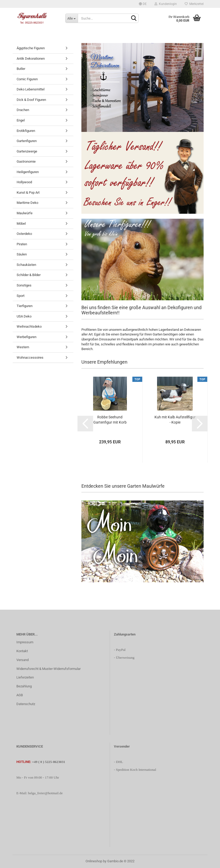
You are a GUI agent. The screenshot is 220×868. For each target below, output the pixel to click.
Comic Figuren (27, 79)
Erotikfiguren (26, 131)
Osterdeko (24, 234)
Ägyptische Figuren (31, 48)
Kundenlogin (166, 4)
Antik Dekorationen (31, 59)
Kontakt (22, 651)
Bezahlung (24, 686)
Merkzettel (194, 4)
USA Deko (24, 316)
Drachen (23, 110)
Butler (21, 69)
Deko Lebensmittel (31, 89)
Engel (21, 120)
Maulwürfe (25, 213)
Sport (21, 296)
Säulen (22, 254)
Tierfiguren (25, 306)
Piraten (22, 244)
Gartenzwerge (27, 151)
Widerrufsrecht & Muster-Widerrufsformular (48, 669)
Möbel (21, 224)
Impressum (25, 642)
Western (23, 347)
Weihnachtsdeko (29, 326)
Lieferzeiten (25, 677)
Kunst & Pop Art (28, 192)
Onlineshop (94, 861)
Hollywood (24, 182)
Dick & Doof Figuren (31, 100)
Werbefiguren (27, 337)
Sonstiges (24, 285)
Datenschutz (26, 704)
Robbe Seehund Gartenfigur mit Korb (110, 420)
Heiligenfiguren (28, 172)
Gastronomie (26, 161)
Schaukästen (26, 265)
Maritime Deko (27, 203)
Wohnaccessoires (30, 357)
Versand (22, 660)
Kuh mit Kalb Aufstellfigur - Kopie (175, 420)
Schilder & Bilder (29, 275)
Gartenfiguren (27, 141)
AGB (20, 695)
